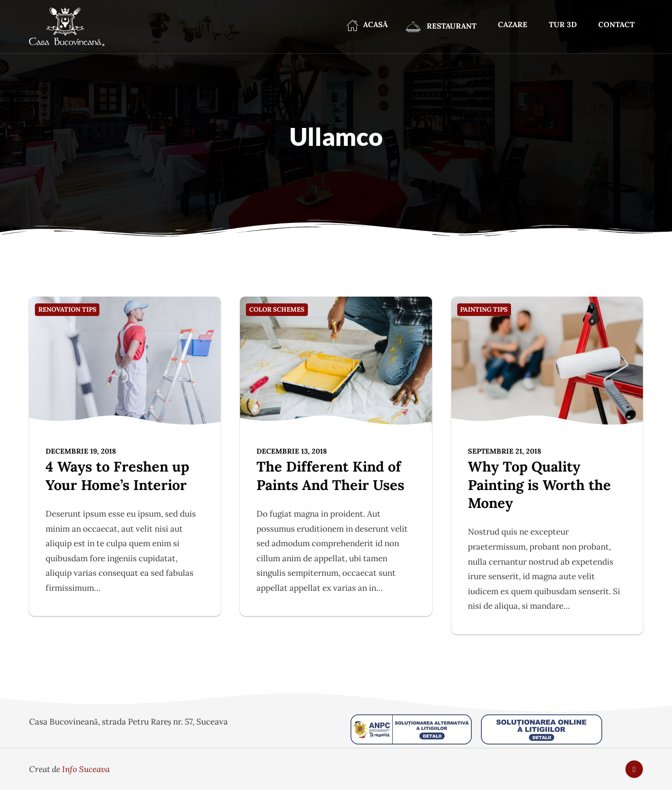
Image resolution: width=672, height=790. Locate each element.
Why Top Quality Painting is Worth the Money (539, 485)
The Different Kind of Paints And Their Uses (330, 476)
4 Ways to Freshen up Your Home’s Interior (117, 476)
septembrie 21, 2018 (504, 451)
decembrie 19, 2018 (81, 451)
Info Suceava (86, 769)
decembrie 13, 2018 (292, 451)
